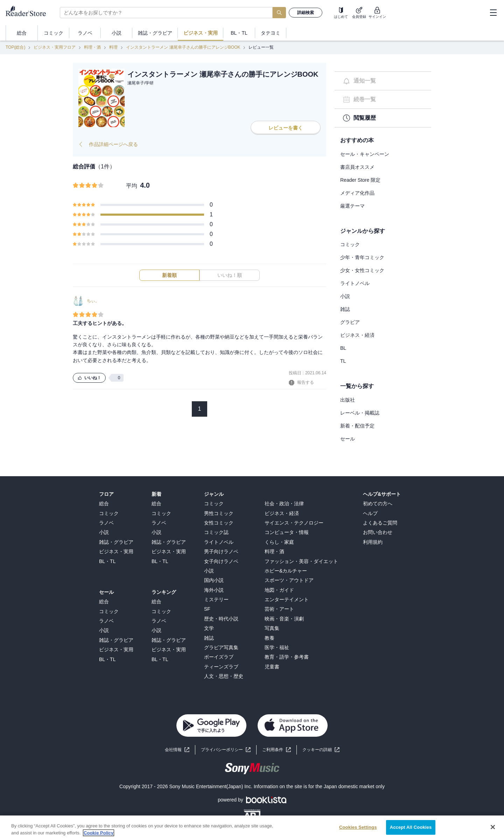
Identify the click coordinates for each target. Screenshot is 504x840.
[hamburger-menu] (493, 13)
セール (348, 439)
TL (343, 361)
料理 (113, 47)
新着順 (169, 275)
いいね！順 (230, 275)
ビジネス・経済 (357, 335)
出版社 (348, 400)
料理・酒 (92, 47)
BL (343, 348)
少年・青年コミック (362, 257)
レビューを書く (286, 128)
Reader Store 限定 (360, 180)
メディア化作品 (357, 193)
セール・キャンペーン (365, 154)
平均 (132, 186)
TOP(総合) (15, 47)
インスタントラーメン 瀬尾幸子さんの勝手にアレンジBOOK (183, 47)
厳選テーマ (352, 206)
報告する (301, 383)
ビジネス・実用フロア (55, 47)
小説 (345, 296)
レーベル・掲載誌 (360, 413)
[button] (321, 750)
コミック (350, 244)
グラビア (350, 322)
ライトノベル (355, 283)
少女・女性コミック (362, 270)
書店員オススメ (357, 167)
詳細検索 (306, 13)
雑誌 (345, 309)
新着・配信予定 (357, 426)
